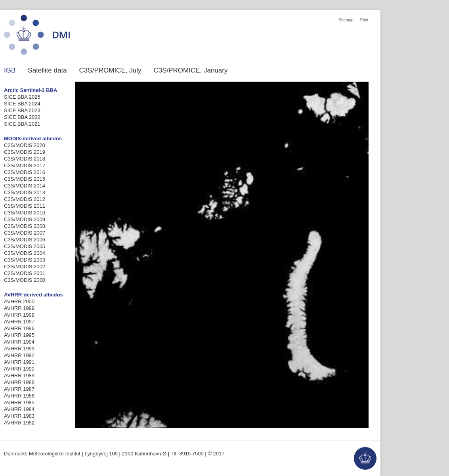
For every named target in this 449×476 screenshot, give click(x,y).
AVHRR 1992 (19, 355)
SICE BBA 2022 (22, 117)
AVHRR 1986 (19, 396)
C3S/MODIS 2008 (25, 226)
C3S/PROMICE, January (190, 71)
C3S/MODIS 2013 (25, 192)
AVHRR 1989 (19, 376)
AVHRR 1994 (19, 342)
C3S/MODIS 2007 (25, 233)
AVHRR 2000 (19, 301)
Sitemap (346, 20)
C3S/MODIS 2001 (25, 273)
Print (364, 20)
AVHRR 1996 (19, 328)
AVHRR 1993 (19, 349)
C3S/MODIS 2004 (25, 253)
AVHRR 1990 (19, 369)
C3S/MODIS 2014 (25, 186)
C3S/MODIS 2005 (25, 246)
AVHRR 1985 (19, 402)
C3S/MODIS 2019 (25, 152)
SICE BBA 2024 (22, 104)
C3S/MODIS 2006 (25, 240)
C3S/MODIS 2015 (25, 179)
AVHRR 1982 (19, 423)
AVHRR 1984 (19, 409)
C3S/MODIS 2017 (25, 165)
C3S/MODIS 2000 (25, 280)
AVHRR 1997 (19, 322)
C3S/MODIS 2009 (25, 219)
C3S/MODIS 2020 (25, 145)
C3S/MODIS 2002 (25, 267)
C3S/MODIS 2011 (25, 206)
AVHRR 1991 (19, 362)
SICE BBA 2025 (22, 97)
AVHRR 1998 (19, 315)
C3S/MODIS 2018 (25, 159)
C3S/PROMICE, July (110, 71)
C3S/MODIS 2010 (25, 213)
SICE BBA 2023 (22, 110)
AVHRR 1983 (19, 416)
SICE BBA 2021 (22, 124)
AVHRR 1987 (19, 389)
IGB (10, 71)
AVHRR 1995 (19, 335)
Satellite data (47, 71)
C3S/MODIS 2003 (25, 260)
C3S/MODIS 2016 (25, 172)
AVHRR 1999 (19, 308)
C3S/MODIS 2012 (25, 199)
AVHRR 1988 (19, 382)
